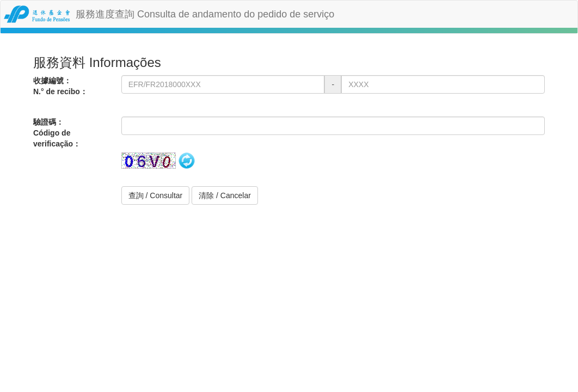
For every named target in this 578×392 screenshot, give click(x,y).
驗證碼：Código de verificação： (57, 133)
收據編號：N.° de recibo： (60, 86)
